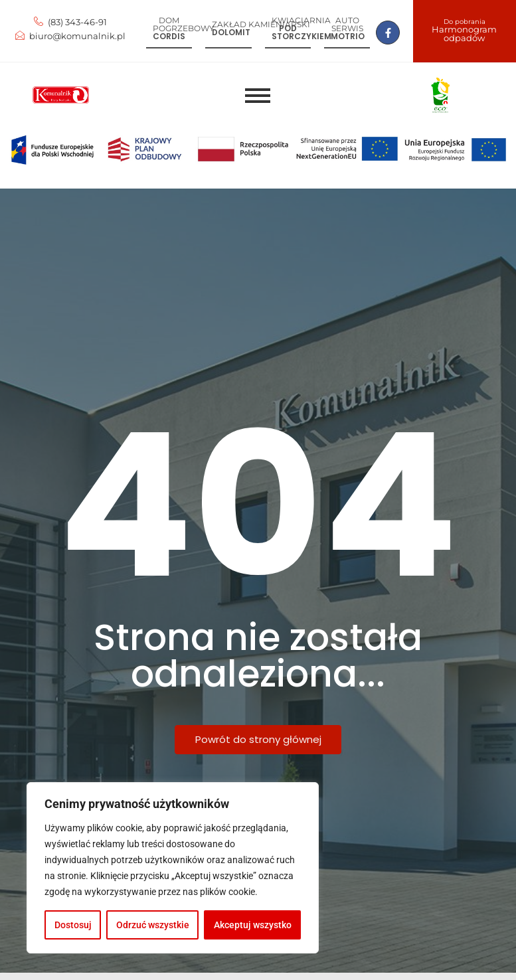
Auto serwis (347, 24)
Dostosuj (73, 925)
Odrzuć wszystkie (153, 925)
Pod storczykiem (301, 32)
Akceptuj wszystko (253, 925)
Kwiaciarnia (301, 20)
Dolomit (231, 32)
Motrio (348, 36)
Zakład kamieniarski (261, 24)
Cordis (169, 36)
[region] (173, 868)
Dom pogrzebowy (184, 24)
